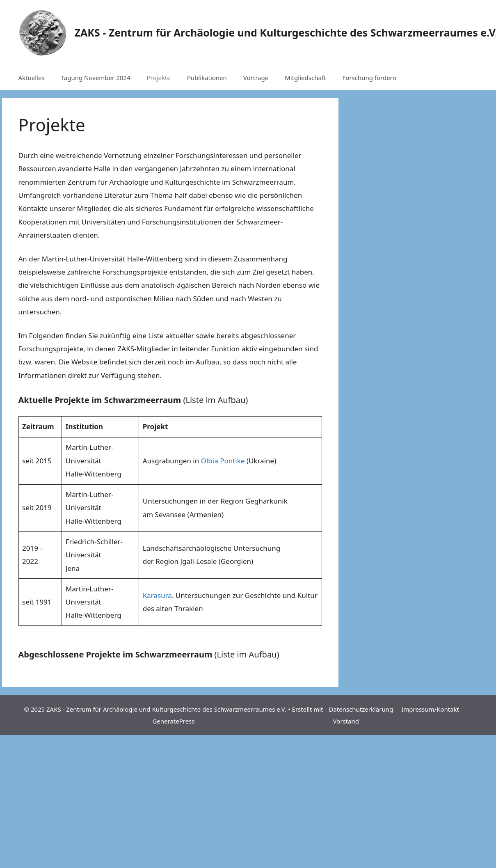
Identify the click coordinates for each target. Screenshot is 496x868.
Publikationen (207, 78)
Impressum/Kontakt (430, 709)
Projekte (158, 78)
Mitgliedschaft (305, 78)
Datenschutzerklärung (361, 709)
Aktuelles (32, 78)
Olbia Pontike (223, 461)
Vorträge (256, 78)
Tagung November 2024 (96, 78)
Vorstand (346, 721)
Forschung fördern (369, 78)
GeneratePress (173, 721)
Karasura (157, 595)
